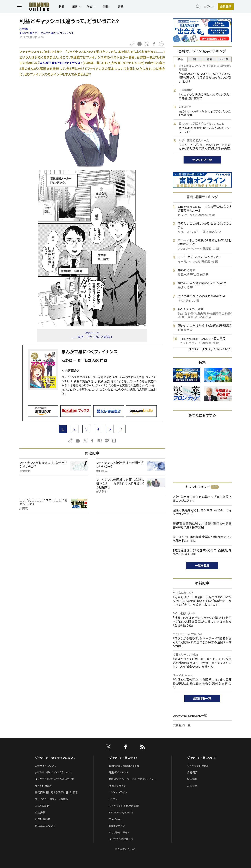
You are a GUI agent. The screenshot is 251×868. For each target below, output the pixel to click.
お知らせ (192, 786)
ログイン (207, 7)
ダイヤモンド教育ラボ (121, 839)
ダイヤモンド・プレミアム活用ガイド (54, 779)
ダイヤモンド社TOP (198, 766)
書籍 (123, 7)
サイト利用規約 (44, 786)
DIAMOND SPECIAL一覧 (190, 716)
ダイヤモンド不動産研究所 (124, 806)
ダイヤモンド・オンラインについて (55, 758)
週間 (210, 59)
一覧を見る (202, 566)
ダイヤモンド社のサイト (124, 758)
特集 (108, 7)
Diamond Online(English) (124, 766)
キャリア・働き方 (28, 33)
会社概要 (192, 773)
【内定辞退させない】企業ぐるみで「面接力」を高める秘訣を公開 (202, 552)
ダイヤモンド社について (201, 758)
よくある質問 (42, 806)
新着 (64, 7)
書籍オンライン (118, 786)
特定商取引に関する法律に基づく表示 (56, 793)
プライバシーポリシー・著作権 (52, 799)
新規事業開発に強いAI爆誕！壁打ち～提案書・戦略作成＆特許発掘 (202, 526)
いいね (224, 59)
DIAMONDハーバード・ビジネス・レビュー (133, 779)
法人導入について (45, 826)
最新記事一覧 (202, 699)
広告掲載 (40, 813)
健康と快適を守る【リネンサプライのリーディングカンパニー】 (202, 512)
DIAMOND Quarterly (121, 813)
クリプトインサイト (119, 833)
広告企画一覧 (182, 725)
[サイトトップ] (37, 7)
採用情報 (192, 779)
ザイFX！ (114, 799)
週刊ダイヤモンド (119, 773)
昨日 (195, 59)
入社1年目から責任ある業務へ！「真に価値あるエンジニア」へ (202, 499)
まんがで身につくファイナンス (57, 33)
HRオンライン (117, 826)
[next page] (122, 429)
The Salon (115, 819)
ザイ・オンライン (118, 793)
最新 (180, 59)
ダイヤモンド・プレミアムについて (53, 773)
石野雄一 (25, 29)
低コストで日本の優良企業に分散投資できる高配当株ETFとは (202, 539)
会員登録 (223, 7)
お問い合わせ (43, 819)
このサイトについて (46, 766)
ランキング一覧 (202, 160)
